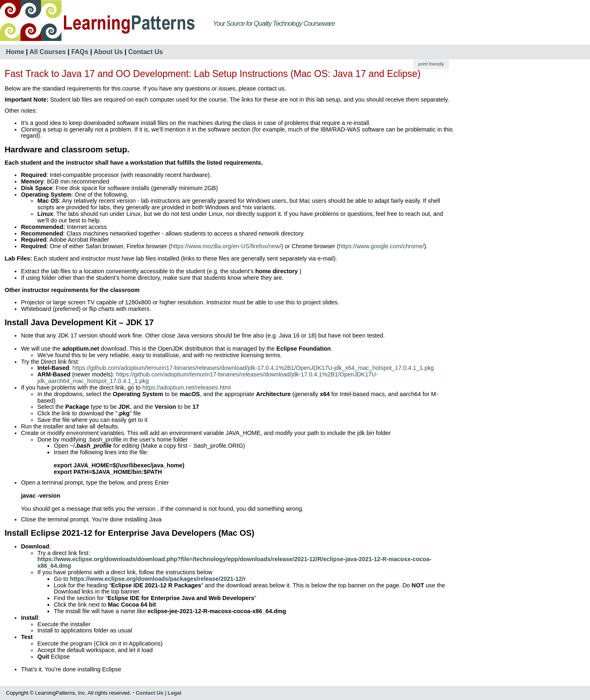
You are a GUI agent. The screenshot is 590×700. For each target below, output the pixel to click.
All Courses (48, 52)
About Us (108, 52)
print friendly (431, 64)
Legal (174, 693)
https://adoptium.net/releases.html (186, 387)
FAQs (80, 52)
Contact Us (145, 52)
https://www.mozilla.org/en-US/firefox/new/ (226, 246)
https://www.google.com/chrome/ (381, 246)
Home (15, 52)
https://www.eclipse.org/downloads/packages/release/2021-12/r (158, 579)
